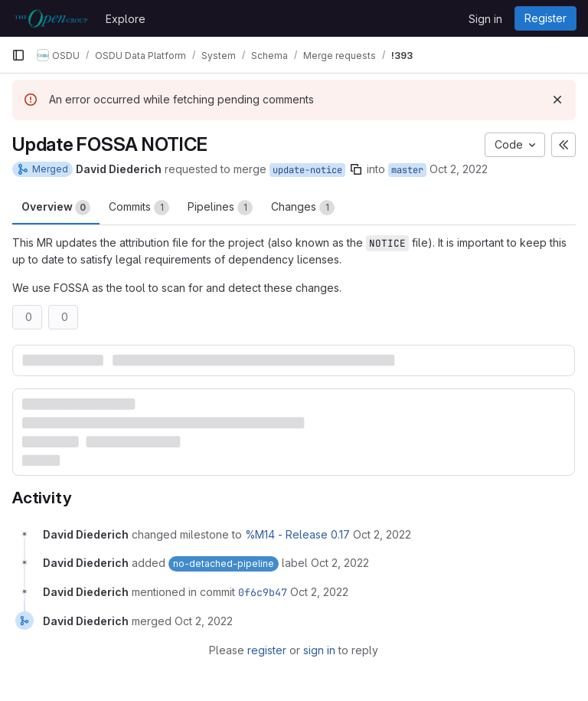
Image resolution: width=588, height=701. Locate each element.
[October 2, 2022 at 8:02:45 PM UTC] (382, 534)
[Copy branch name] (356, 169)
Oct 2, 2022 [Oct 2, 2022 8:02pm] (459, 169)
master (407, 170)
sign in (319, 650)
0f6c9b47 (263, 592)
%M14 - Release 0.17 (297, 534)
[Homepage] (51, 18)
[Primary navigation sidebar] (18, 55)
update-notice (307, 170)
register (267, 650)
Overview (56, 208)
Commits (139, 208)
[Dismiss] (557, 100)
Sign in (485, 19)
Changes (303, 208)
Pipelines (220, 208)
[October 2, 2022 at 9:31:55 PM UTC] (319, 592)
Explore (126, 19)
